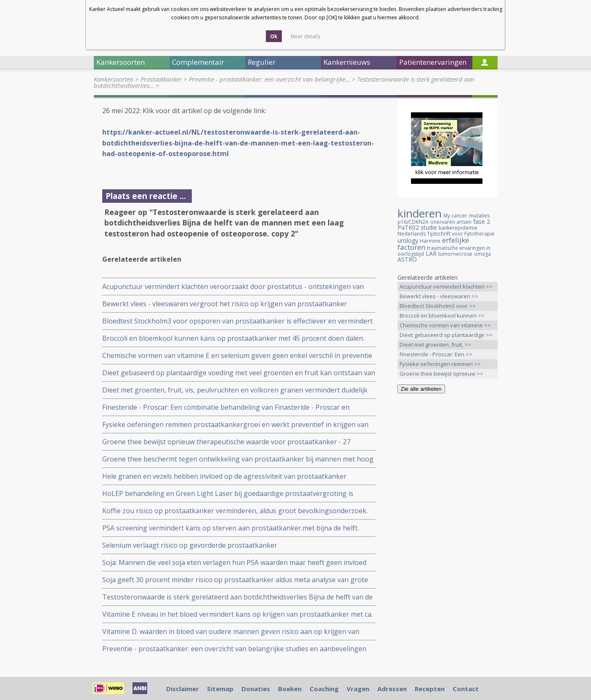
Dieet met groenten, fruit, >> (435, 345)
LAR (431, 253)
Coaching (324, 689)
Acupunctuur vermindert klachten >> (446, 286)
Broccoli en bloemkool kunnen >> (442, 316)
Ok (274, 36)
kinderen (420, 213)
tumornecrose (455, 254)
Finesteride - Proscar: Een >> (436, 354)
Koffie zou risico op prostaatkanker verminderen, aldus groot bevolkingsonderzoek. (235, 511)
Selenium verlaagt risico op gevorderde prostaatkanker (190, 545)
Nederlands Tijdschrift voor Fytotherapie (446, 234)
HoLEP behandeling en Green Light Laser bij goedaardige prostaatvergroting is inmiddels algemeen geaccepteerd (228, 494)
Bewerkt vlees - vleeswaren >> (439, 296)
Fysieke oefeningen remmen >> (440, 364)
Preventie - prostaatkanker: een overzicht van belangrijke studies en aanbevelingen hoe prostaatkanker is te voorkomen (234, 649)
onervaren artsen (451, 222)
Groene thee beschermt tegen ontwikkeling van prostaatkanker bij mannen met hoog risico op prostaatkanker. (238, 459)
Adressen (392, 689)
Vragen (358, 689)
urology (408, 240)
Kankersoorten (114, 79)
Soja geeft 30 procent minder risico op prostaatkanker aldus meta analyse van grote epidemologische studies (235, 580)
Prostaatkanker (161, 79)
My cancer (455, 216)
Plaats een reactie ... (146, 196)
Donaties (256, 689)
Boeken (290, 689)
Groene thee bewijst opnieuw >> (441, 374)
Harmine (430, 241)
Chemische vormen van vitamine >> (445, 325)
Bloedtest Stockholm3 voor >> (438, 306)
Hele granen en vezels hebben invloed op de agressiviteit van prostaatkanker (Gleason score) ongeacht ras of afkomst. (224, 476)
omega (482, 254)
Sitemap (220, 689)
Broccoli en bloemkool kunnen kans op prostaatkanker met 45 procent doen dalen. (233, 338)
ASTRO (407, 259)
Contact (466, 689)
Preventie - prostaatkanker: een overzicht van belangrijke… (269, 79)
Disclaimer (183, 689)
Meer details (305, 36)
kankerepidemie (458, 228)
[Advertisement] (448, 532)
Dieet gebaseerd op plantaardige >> (446, 335)
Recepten (430, 689)
